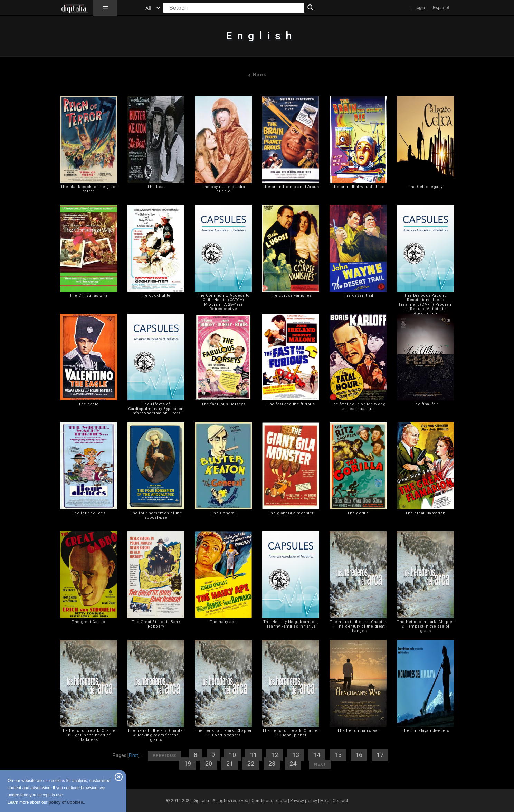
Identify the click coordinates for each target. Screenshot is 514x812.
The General (223, 513)
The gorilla (358, 513)
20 (209, 763)
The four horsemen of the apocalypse (156, 515)
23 (272, 763)
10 (232, 755)
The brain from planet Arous (291, 187)
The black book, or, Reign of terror (89, 189)
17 (380, 755)
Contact (340, 800)
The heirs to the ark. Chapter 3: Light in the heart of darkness (89, 735)
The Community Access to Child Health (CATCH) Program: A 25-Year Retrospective (223, 302)
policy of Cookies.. (67, 802)
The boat (156, 187)
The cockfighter (156, 295)
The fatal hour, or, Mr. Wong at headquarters (358, 407)
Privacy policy (304, 800)
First (134, 755)
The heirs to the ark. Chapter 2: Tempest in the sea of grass (425, 626)
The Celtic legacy (425, 187)
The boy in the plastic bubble (223, 189)
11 (254, 755)
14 (317, 755)
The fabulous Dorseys (223, 404)
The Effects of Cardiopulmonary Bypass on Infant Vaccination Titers (156, 409)
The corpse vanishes (291, 295)
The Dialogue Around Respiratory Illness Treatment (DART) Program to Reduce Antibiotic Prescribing (425, 304)
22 (251, 763)
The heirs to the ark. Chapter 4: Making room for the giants (156, 735)
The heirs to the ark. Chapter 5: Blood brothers (223, 733)
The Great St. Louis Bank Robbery (156, 624)
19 (188, 763)
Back (257, 75)
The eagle (89, 404)
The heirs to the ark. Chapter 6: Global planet (291, 733)
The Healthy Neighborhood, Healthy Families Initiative (291, 624)
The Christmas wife (89, 295)
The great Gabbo (89, 622)
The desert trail (358, 295)
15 (338, 755)
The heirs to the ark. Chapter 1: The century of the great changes (358, 626)
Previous (164, 756)
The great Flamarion (425, 513)
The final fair (426, 404)
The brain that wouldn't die (358, 187)
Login (420, 8)
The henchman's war (358, 731)
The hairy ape (223, 622)
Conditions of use (270, 800)
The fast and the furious (291, 404)
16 (359, 755)
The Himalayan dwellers (426, 731)
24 (293, 763)
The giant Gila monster (291, 513)
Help (325, 800)
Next (320, 764)
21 (230, 763)
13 (296, 755)
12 (275, 755)
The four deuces (89, 513)
